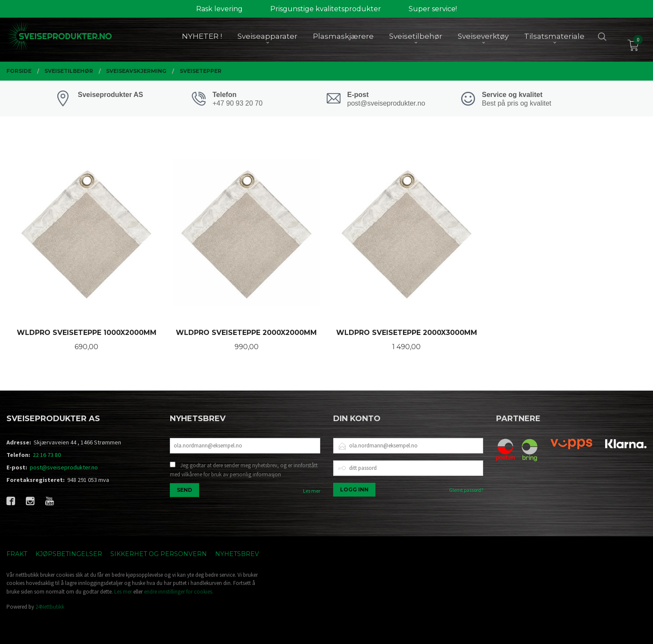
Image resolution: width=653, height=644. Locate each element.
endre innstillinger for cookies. (179, 592)
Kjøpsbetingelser (69, 554)
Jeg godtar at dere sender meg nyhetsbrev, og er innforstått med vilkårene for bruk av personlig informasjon (244, 470)
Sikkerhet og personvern (159, 554)
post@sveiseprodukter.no (64, 467)
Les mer (312, 491)
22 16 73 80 (47, 455)
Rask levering (219, 9)
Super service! (433, 9)
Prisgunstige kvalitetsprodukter (326, 9)
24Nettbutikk (50, 607)
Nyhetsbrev (237, 554)
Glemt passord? (466, 490)
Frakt (17, 554)
